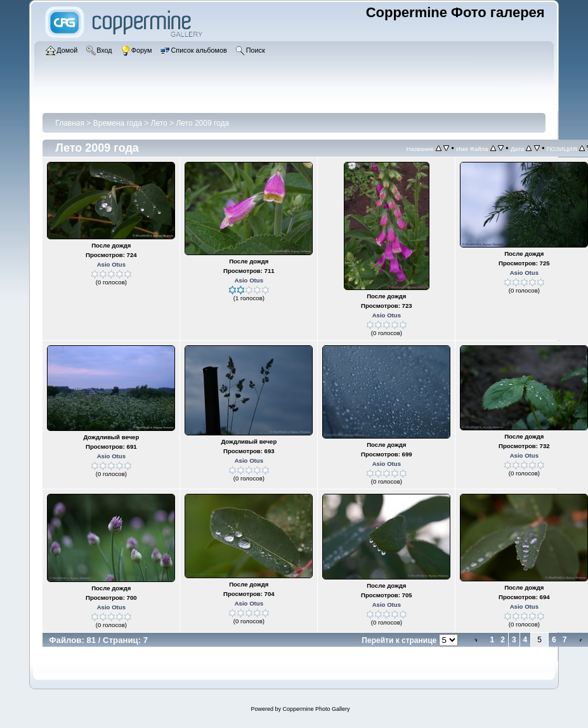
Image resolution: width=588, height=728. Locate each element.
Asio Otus (111, 264)
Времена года (118, 123)
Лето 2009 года (202, 123)
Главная (70, 123)
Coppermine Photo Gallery (316, 709)
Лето (160, 123)
